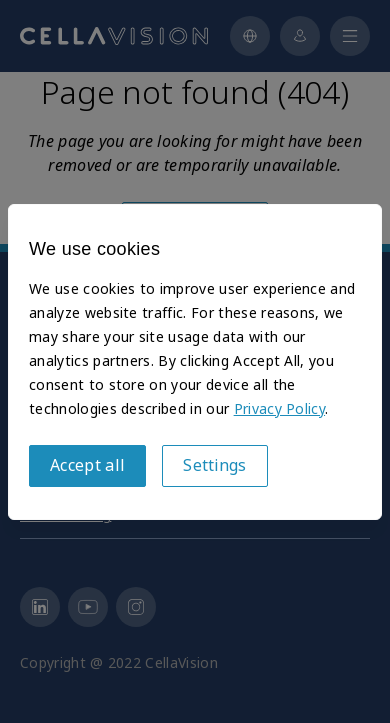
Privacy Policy (279, 409)
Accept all (87, 465)
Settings (215, 465)
